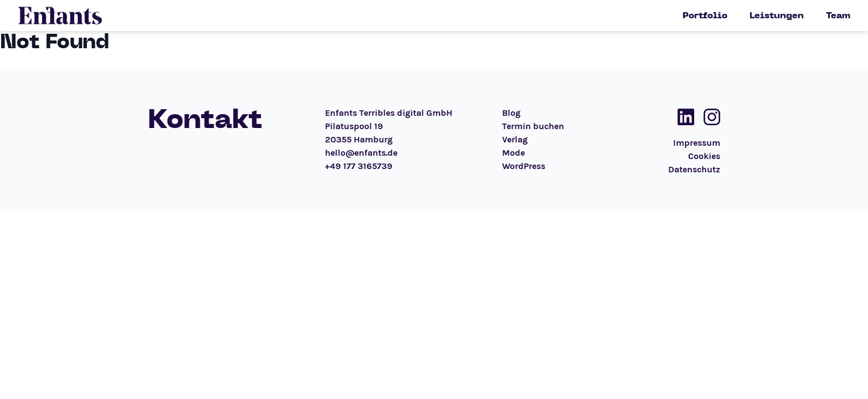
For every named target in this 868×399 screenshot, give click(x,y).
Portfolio (705, 16)
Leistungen (777, 16)
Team (838, 16)
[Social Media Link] (683, 117)
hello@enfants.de (361, 153)
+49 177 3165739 (359, 166)
